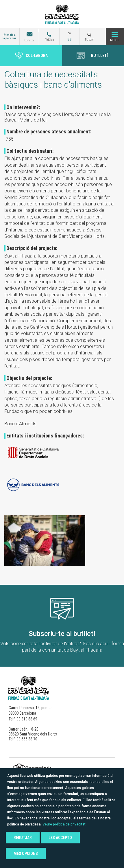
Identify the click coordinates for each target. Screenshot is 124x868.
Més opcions (26, 854)
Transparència (39, 768)
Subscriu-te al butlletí (62, 634)
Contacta (29, 40)
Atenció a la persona (10, 37)
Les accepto (60, 838)
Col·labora (37, 56)
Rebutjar (23, 838)
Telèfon (50, 40)
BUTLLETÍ (99, 56)
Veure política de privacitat (64, 824)
